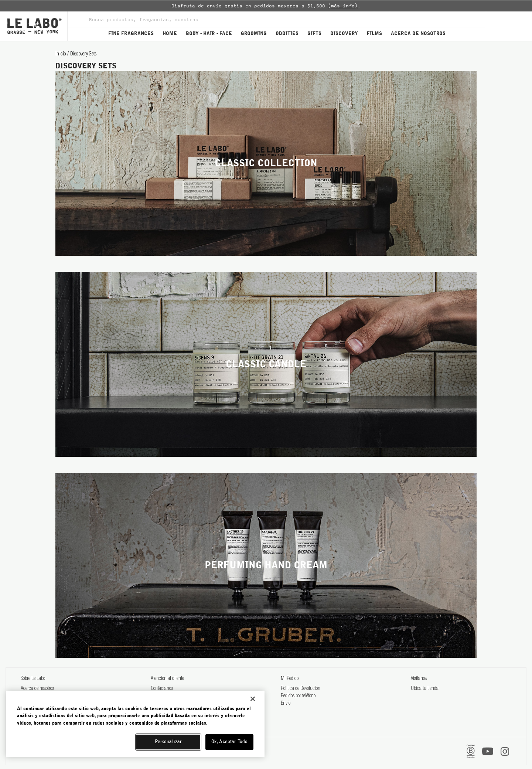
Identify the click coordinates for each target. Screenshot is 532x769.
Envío (286, 704)
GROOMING (254, 34)
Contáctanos (162, 689)
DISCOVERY (344, 34)
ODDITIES (287, 34)
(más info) (343, 6)
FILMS (374, 34)
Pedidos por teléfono (298, 696)
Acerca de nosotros (37, 689)
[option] (266, 6)
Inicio (61, 54)
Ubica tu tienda (425, 689)
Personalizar (168, 742)
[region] (135, 724)
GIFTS (314, 34)
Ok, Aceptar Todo (229, 742)
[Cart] (509, 26)
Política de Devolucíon (301, 689)
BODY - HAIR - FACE (209, 34)
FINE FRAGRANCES (131, 34)
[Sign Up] (382, 19)
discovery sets (83, 54)
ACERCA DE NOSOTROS (418, 34)
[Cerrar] (253, 699)
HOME (170, 34)
